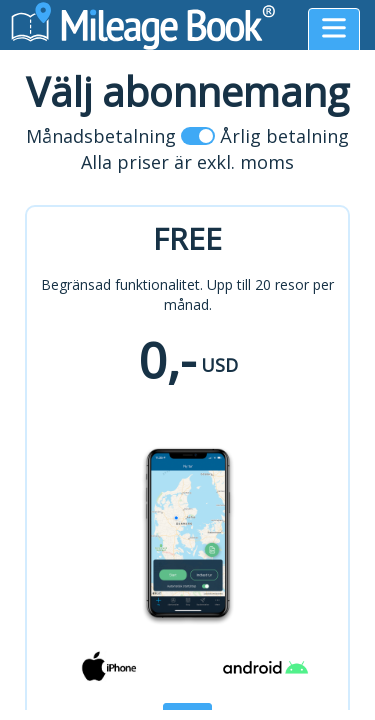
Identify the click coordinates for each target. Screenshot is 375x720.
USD (219, 365)
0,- (167, 360)
